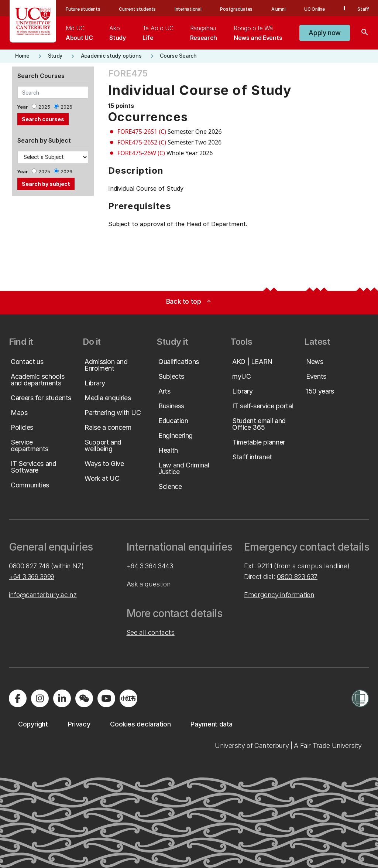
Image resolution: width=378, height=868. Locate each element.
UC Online (315, 9)
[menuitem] (79, 33)
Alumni (279, 9)
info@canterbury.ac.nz (43, 595)
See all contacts (151, 632)
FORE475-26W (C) (141, 153)
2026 (66, 107)
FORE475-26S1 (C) (142, 132)
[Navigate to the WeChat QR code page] (84, 698)
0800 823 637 (297, 577)
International (188, 9)
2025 (44, 107)
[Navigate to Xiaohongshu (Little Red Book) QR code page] (128, 698)
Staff (363, 9)
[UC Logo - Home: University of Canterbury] (33, 21)
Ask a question (149, 584)
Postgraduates (236, 9)
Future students (83, 9)
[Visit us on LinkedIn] (62, 698)
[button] (325, 33)
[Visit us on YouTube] (106, 698)
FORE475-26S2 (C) (142, 142)
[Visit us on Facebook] (18, 698)
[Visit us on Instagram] (40, 698)
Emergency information (279, 595)
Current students (137, 9)
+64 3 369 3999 (32, 577)
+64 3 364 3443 (150, 566)
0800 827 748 (29, 566)
